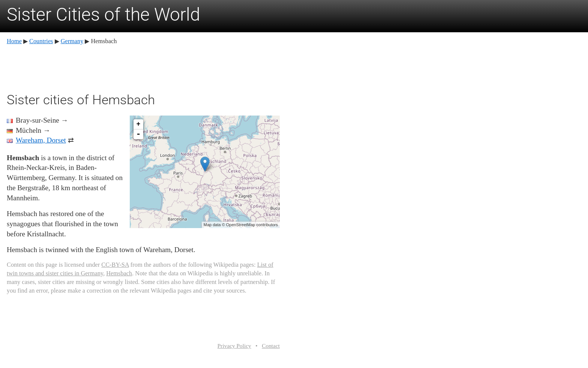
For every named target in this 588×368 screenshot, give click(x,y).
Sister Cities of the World (103, 14)
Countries (41, 41)
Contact (271, 346)
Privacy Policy (234, 346)
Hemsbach (119, 273)
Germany (72, 41)
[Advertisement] (143, 68)
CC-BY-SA (115, 265)
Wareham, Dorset (41, 140)
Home (14, 41)
